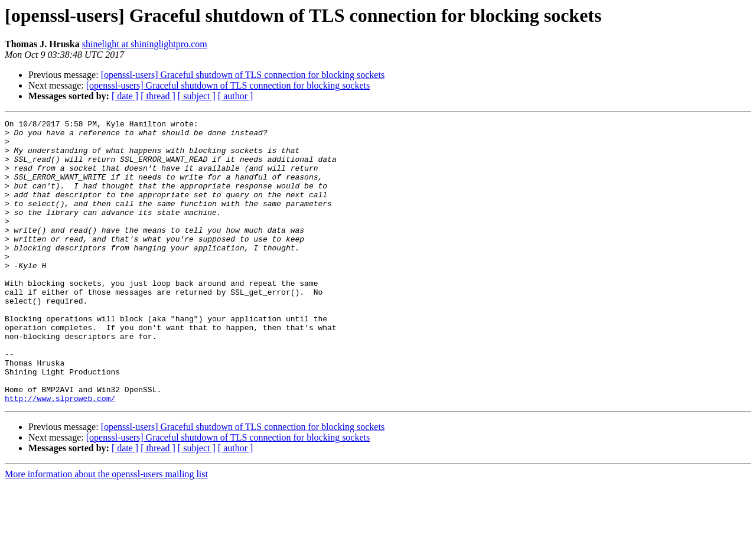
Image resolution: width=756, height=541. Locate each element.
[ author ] (236, 96)
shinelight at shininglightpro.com (145, 44)
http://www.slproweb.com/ (60, 455)
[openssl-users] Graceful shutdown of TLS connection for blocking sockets (243, 75)
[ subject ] (197, 96)
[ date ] (125, 96)
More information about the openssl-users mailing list (106, 531)
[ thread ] (158, 96)
